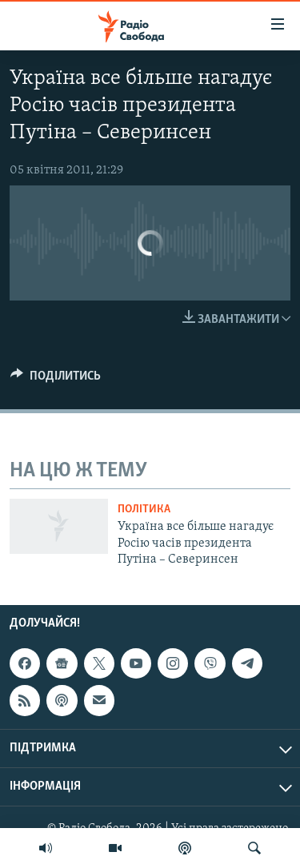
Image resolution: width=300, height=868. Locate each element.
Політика (144, 510)
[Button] (56, 380)
